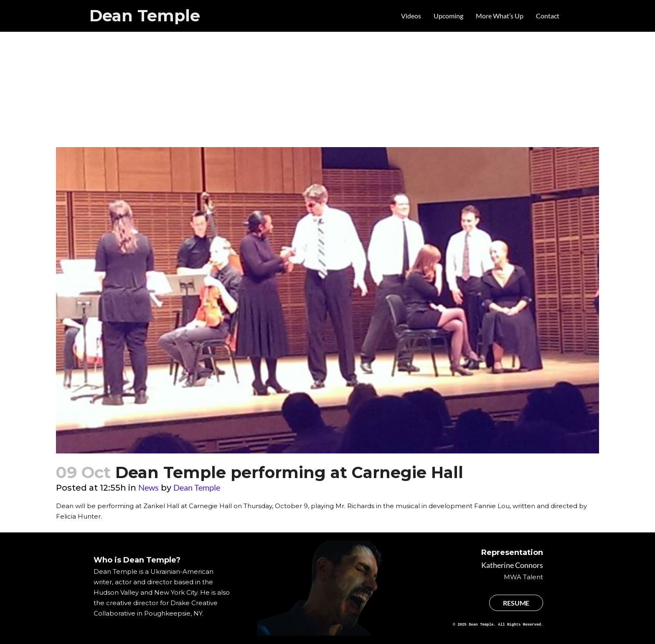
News (149, 487)
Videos (411, 16)
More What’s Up (500, 16)
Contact (548, 16)
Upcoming (448, 16)
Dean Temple (145, 16)
